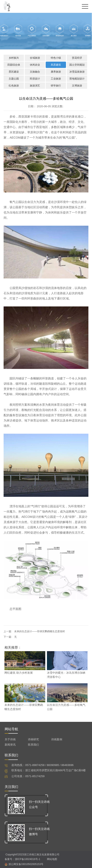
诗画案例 (57, 739)
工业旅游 (56, 79)
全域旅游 (35, 58)
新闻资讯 (10, 745)
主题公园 (14, 79)
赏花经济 (77, 58)
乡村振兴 (14, 58)
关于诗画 (10, 739)
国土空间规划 (77, 65)
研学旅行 (56, 86)
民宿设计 (35, 79)
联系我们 (33, 745)
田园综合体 (14, 65)
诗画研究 (33, 739)
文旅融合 (35, 72)
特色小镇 (56, 58)
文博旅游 (77, 86)
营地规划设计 (77, 79)
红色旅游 (14, 86)
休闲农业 (35, 65)
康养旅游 (56, 72)
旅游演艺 (35, 86)
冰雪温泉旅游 (77, 72)
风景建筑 (56, 65)
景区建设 (14, 72)
